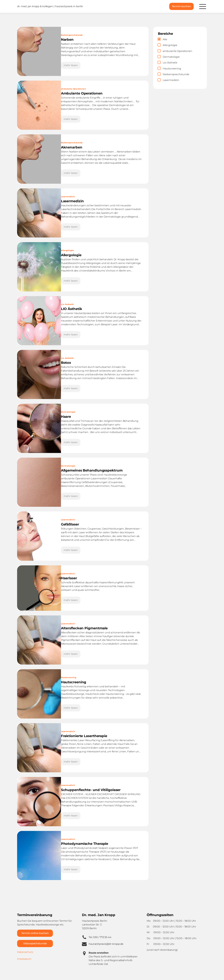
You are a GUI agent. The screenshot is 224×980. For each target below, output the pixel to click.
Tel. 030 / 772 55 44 (100, 937)
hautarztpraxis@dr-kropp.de (106, 944)
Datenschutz (25, 952)
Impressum (24, 959)
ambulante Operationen (73, 89)
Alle (165, 39)
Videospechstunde (35, 943)
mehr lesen (71, 65)
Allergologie (68, 250)
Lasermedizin (68, 197)
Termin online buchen (35, 933)
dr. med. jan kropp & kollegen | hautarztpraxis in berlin (50, 6)
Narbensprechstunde (72, 35)
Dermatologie (68, 412)
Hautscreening (69, 677)
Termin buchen (181, 6)
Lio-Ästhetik (67, 304)
